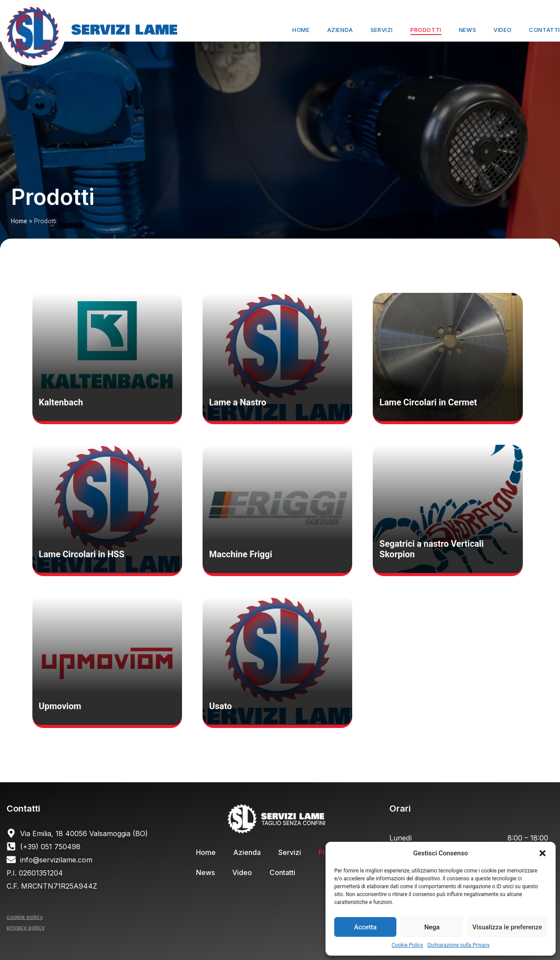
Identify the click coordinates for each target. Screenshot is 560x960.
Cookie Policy (407, 945)
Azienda (340, 30)
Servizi (382, 30)
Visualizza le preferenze (507, 927)
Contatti (544, 30)
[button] (542, 853)
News (467, 30)
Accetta (365, 927)
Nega (432, 927)
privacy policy (26, 927)
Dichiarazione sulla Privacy (458, 945)
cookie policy (25, 917)
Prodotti (426, 30)
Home (301, 30)
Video (502, 30)
